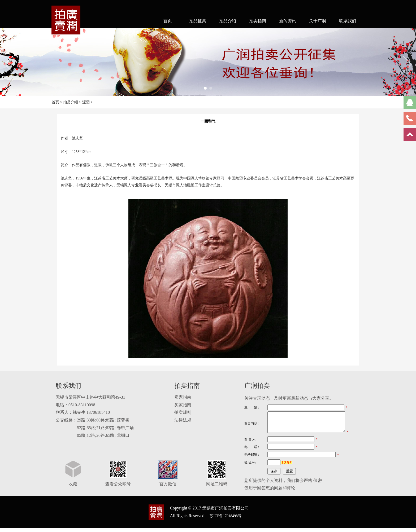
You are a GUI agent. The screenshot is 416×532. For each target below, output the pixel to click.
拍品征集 (198, 21)
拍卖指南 (258, 21)
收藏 (73, 488)
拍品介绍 (228, 21)
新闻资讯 (288, 21)
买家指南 (183, 405)
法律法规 (183, 420)
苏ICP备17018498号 (226, 520)
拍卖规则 (183, 412)
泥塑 (86, 102)
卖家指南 (183, 397)
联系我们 (348, 21)
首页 (168, 21)
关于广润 (318, 21)
